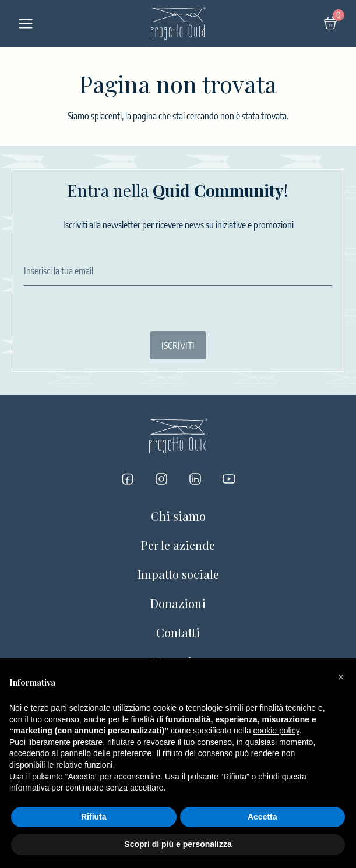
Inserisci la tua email (59, 271)
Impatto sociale (178, 574)
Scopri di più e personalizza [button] (178, 844)
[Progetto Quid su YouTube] (229, 479)
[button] (341, 677)
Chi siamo (178, 516)
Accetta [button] (262, 817)
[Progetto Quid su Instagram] (161, 479)
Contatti (178, 632)
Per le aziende (178, 545)
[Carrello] (330, 23)
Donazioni (178, 603)
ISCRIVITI (178, 345)
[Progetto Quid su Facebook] (128, 479)
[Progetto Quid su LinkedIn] (195, 479)
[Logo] (178, 23)
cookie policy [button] (276, 731)
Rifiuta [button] (94, 817)
